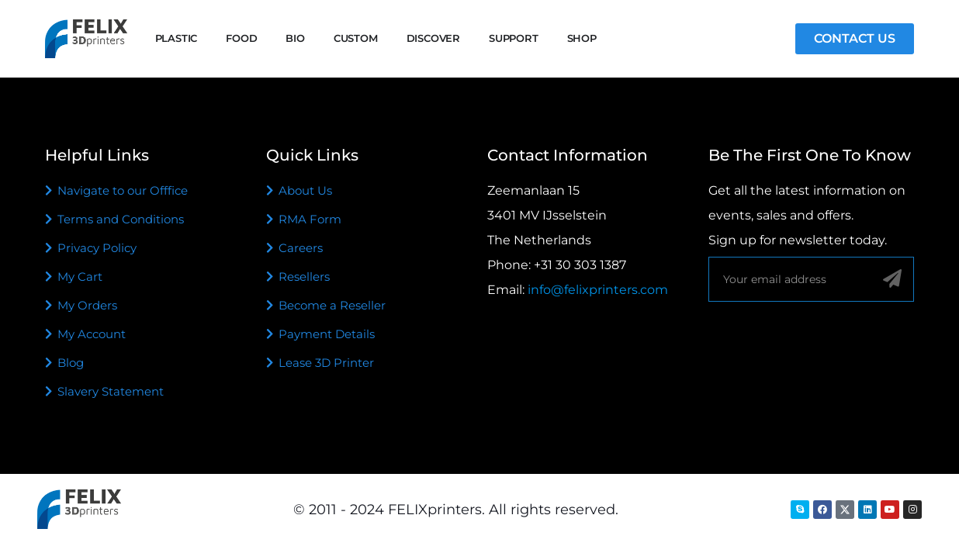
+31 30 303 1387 (580, 265)
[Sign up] (892, 278)
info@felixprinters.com (598, 290)
